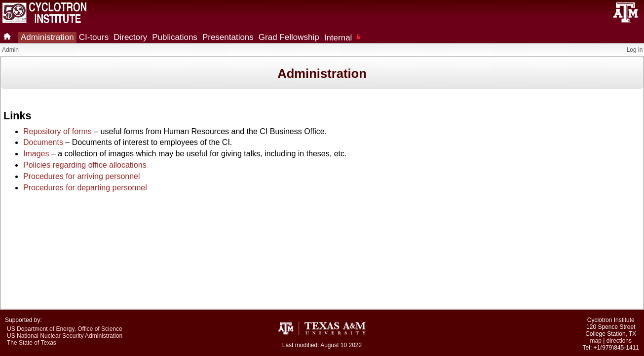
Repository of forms (57, 131)
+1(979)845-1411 (616, 348)
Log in (635, 50)
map (596, 341)
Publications (175, 37)
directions (619, 341)
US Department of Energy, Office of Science (65, 329)
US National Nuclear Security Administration (65, 336)
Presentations (228, 37)
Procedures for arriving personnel (82, 176)
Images (36, 154)
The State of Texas (32, 343)
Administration (47, 37)
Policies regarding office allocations (85, 165)
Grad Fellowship (289, 37)
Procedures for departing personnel (85, 188)
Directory (130, 37)
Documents (43, 142)
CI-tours (94, 37)
